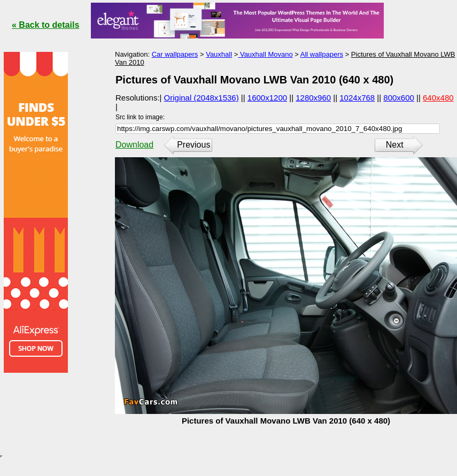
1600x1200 (267, 98)
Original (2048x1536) (202, 98)
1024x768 (357, 98)
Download (134, 145)
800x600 (399, 98)
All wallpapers (322, 54)
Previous (193, 145)
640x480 (438, 98)
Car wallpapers (175, 54)
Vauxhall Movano (265, 54)
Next (395, 145)
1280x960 (313, 98)
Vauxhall (219, 54)
